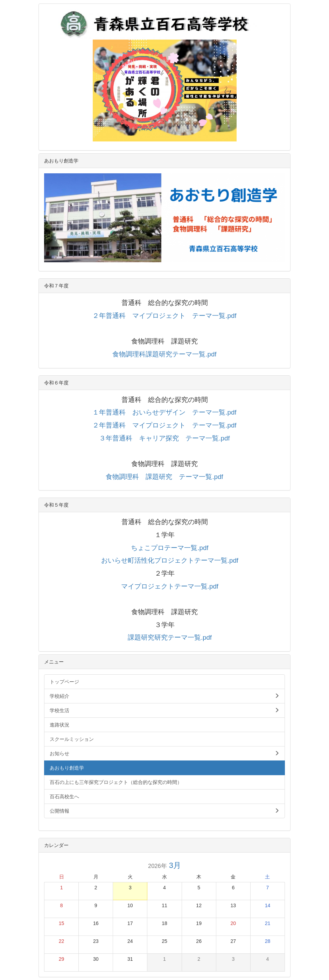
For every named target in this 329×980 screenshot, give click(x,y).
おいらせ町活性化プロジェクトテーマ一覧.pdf (170, 560)
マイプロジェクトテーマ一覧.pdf (170, 586)
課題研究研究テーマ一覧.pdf (170, 637)
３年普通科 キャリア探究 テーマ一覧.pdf (164, 438)
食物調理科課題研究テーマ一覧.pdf (164, 354)
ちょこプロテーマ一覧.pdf (170, 548)
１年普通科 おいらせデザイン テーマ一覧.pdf (164, 412)
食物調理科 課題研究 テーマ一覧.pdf (164, 477)
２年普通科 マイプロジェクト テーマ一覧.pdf (164, 316)
